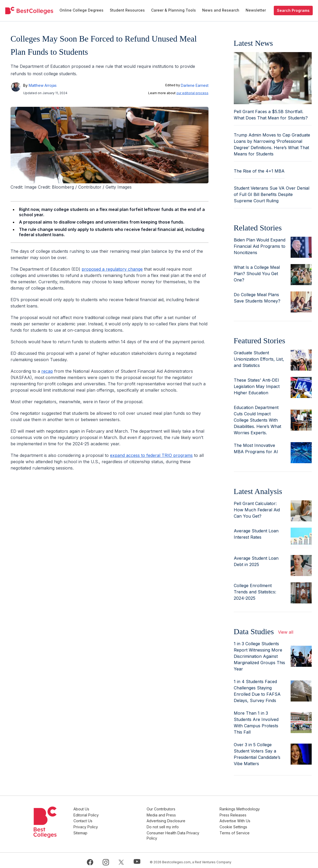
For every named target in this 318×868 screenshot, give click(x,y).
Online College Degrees (81, 10)
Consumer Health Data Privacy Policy (190, 833)
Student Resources (127, 10)
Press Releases (242, 814)
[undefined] (29, 11)
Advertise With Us (244, 819)
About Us (107, 809)
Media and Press (178, 814)
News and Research (221, 10)
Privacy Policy (111, 825)
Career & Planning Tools (173, 10)
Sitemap (106, 830)
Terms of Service (243, 830)
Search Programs (293, 10)
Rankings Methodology (248, 809)
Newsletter (256, 10)
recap (47, 371)
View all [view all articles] (286, 632)
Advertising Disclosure (183, 819)
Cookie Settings (242, 825)
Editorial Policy (112, 814)
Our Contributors (178, 809)
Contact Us (108, 819)
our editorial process (192, 93)
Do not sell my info (180, 825)
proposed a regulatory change (112, 269)
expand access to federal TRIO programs (151, 455)
